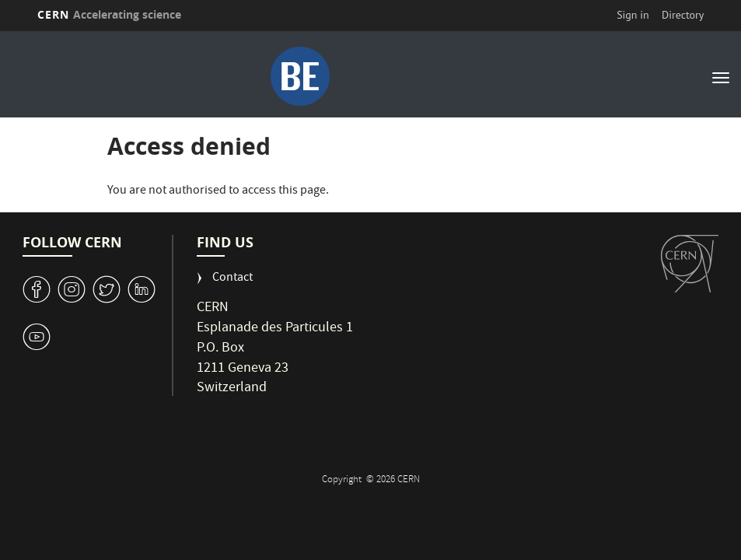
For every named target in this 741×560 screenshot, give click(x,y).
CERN (110, 14)
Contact (232, 279)
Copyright (343, 480)
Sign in (633, 15)
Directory (683, 15)
